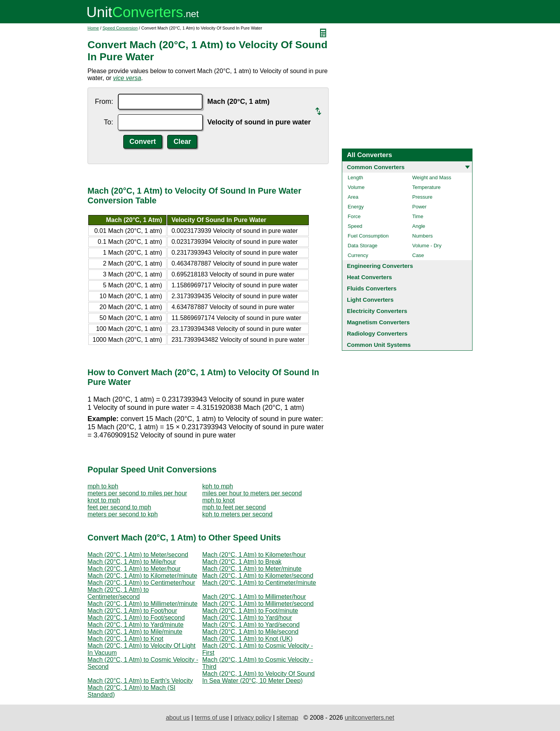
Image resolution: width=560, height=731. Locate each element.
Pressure (422, 197)
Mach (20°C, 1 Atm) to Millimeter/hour (254, 597)
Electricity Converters (377, 311)
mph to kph (103, 486)
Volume (356, 187)
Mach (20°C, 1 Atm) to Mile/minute (135, 632)
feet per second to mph (119, 507)
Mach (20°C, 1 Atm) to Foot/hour (132, 611)
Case (418, 255)
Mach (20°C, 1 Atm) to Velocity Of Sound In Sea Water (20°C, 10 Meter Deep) (258, 677)
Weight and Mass (432, 178)
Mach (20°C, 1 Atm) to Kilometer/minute (142, 576)
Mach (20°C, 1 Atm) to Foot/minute (250, 611)
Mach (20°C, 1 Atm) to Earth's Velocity (140, 681)
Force (354, 216)
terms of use (212, 718)
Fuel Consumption (368, 236)
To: (108, 122)
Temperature (426, 187)
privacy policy (253, 718)
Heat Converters (369, 277)
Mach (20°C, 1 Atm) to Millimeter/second (258, 604)
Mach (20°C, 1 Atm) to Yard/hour (247, 618)
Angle (419, 226)
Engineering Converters (380, 266)
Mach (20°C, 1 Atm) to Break (242, 562)
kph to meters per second (237, 514)
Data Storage (363, 246)
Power (419, 207)
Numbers (423, 236)
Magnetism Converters (378, 322)
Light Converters (370, 300)
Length (355, 178)
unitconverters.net (369, 718)
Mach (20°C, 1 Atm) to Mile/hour (132, 562)
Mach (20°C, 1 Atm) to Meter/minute (252, 569)
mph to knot (219, 500)
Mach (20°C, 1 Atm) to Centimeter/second (118, 593)
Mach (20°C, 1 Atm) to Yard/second (251, 625)
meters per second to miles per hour (137, 493)
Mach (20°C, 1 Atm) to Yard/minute (136, 625)
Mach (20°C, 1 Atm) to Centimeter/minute (259, 583)
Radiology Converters (377, 333)
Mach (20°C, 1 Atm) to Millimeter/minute (143, 604)
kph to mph (218, 486)
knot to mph (104, 500)
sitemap (287, 718)
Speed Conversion (120, 28)
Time (418, 216)
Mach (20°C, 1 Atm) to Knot (125, 639)
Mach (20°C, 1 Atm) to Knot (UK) (247, 639)
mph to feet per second (234, 507)
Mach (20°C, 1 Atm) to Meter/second (138, 555)
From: (104, 101)
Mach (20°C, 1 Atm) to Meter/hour (134, 569)
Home (93, 28)
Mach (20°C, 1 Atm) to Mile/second (250, 632)
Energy (356, 207)
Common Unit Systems (379, 345)
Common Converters (376, 167)
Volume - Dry (427, 246)
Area (353, 197)
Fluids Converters (372, 288)
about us (178, 718)
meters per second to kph (123, 514)
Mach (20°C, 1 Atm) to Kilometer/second (258, 576)
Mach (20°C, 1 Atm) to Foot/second (136, 618)
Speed (355, 226)
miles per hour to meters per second (252, 493)
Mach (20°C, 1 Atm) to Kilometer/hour (254, 555)
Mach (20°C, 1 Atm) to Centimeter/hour (141, 583)
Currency (358, 255)
